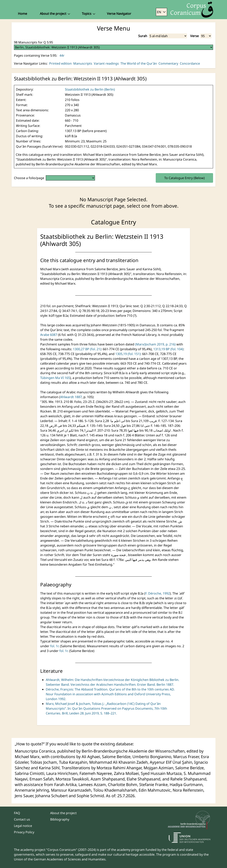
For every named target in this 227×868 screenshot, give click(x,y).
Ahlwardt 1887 (71, 397)
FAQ (17, 813)
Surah (143, 36)
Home (23, 14)
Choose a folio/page (29, 178)
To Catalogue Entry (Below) (184, 178)
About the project (63, 813)
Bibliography (60, 819)
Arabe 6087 (49, 335)
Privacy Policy (24, 832)
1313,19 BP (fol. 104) (168, 349)
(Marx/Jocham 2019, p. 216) (156, 344)
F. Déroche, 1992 (158, 593)
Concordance (190, 63)
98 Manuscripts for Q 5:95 (33, 42)
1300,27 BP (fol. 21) (87, 349)
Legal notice (23, 826)
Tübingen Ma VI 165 (55, 378)
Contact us (22, 819)
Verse (194, 36)
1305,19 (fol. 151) (128, 354)
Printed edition (60, 63)
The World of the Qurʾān (139, 63)
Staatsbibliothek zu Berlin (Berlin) (90, 89)
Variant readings (106, 63)
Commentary (168, 63)
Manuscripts (83, 63)
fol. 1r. (55, 646)
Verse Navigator (119, 14)
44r (62, 55)
